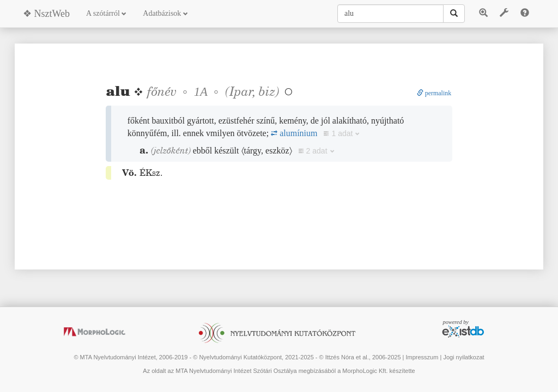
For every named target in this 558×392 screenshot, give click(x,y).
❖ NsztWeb (46, 14)
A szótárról (106, 13)
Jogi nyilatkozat (463, 357)
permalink (434, 93)
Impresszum (422, 357)
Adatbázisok (165, 13)
